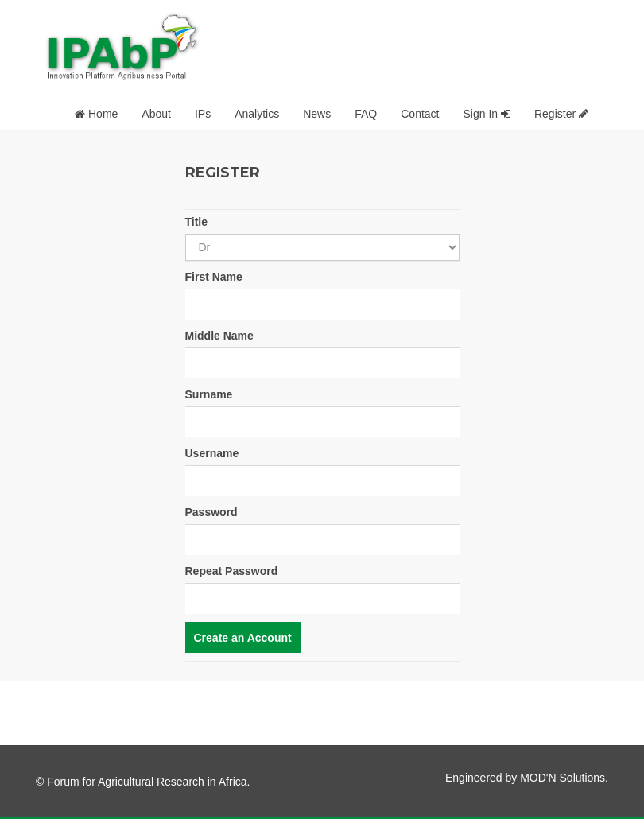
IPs (203, 114)
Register (561, 114)
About (156, 114)
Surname (209, 394)
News (317, 114)
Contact (420, 114)
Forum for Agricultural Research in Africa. (148, 782)
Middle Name (219, 336)
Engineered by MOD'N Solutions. (527, 778)
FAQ (366, 114)
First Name (214, 277)
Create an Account (243, 638)
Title (197, 222)
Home (96, 114)
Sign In (486, 114)
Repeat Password (232, 571)
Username (212, 453)
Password (211, 512)
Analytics (257, 114)
